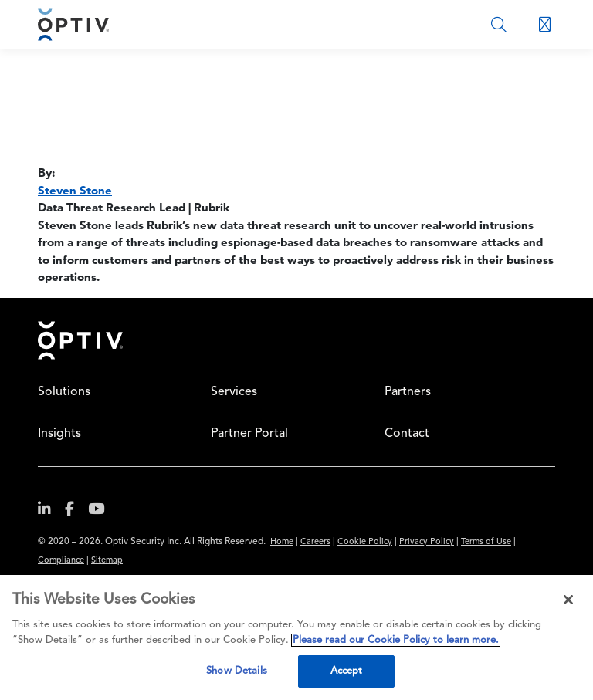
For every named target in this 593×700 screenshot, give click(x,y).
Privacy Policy (427, 542)
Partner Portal (249, 434)
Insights (59, 434)
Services (234, 392)
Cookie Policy (365, 542)
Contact (407, 434)
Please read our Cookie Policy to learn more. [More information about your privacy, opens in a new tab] (396, 640)
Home (80, 340)
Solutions (64, 392)
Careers (315, 542)
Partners (408, 392)
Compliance (61, 561)
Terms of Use (486, 542)
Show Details (237, 671)
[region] (296, 637)
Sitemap (107, 561)
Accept (347, 671)
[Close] (568, 600)
